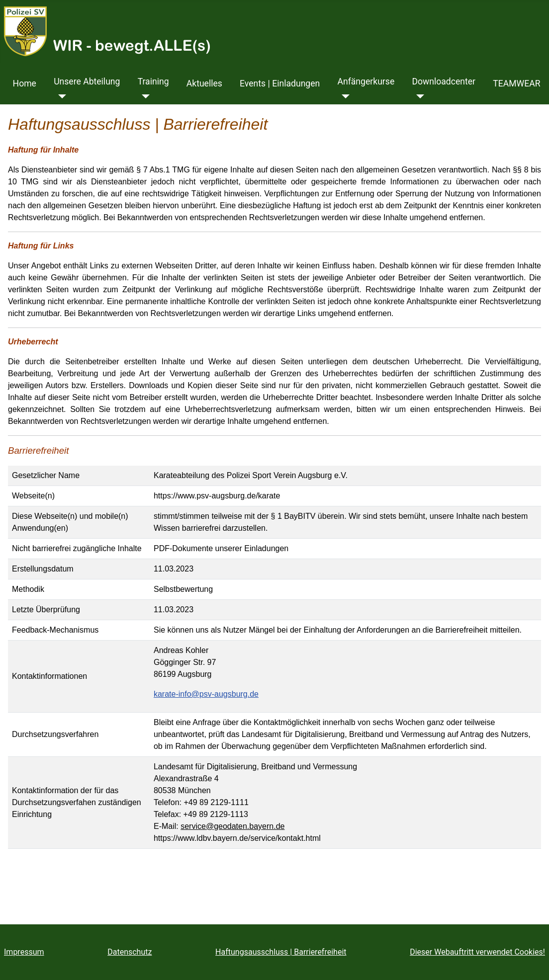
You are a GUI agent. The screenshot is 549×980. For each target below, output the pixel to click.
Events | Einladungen (280, 83)
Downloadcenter (444, 82)
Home (25, 83)
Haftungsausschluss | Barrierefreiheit (281, 952)
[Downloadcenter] (418, 96)
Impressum (24, 952)
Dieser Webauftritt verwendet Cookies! (477, 952)
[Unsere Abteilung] (60, 96)
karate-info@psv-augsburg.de (206, 694)
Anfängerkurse (366, 82)
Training (153, 82)
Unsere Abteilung (87, 82)
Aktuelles (204, 83)
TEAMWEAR (516, 83)
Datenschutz (130, 952)
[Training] (144, 96)
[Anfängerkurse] (343, 96)
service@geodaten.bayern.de (232, 826)
